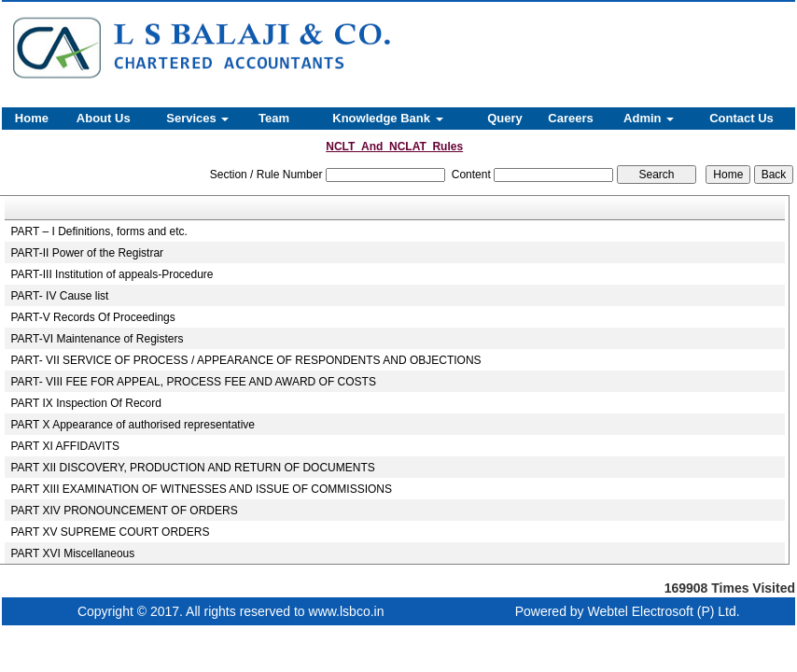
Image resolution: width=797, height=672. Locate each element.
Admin (649, 118)
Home (32, 118)
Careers (570, 118)
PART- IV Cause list (60, 296)
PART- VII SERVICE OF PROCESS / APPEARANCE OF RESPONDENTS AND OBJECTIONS (246, 360)
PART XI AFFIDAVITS (65, 446)
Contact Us (741, 118)
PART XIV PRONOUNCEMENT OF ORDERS (125, 511)
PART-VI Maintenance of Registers (98, 339)
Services (197, 118)
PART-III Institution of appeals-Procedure (112, 274)
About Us (104, 118)
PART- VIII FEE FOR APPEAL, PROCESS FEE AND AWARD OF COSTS (194, 382)
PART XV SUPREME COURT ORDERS (111, 532)
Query (505, 118)
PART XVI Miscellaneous (73, 553)
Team (274, 118)
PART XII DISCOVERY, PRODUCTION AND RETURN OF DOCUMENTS (193, 468)
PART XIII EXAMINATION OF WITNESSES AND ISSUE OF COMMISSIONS (202, 489)
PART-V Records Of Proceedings (93, 317)
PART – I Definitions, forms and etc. (99, 231)
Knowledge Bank (387, 118)
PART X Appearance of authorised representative (133, 425)
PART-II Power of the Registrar (88, 253)
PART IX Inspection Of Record (86, 403)
